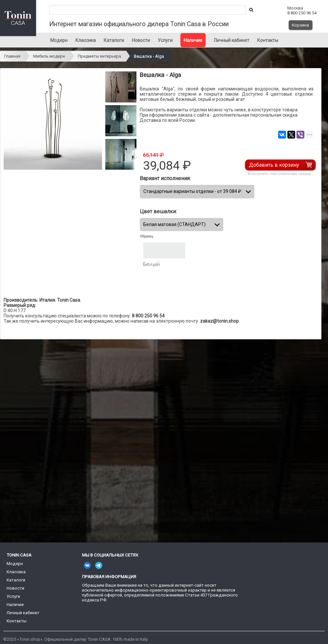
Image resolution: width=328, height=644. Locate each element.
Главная (12, 56)
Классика (86, 40)
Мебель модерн (49, 56)
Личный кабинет (231, 40)
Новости (141, 40)
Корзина (300, 25)
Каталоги (114, 40)
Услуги (165, 40)
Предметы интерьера (99, 56)
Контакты (268, 40)
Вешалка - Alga (149, 56)
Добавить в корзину (274, 165)
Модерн (59, 40)
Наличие (193, 40)
